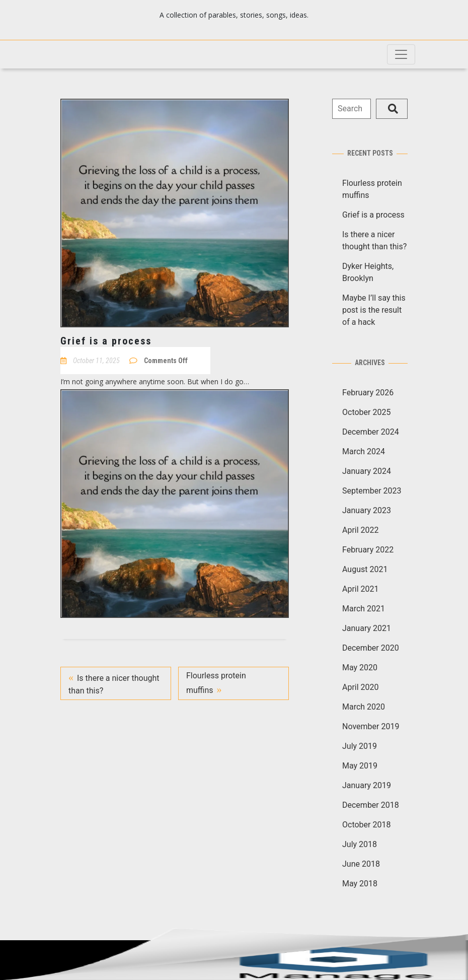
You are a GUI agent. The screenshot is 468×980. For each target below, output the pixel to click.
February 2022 (368, 550)
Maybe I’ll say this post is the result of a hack (374, 310)
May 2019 (360, 766)
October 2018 (366, 825)
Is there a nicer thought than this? (114, 684)
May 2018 (360, 884)
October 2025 (366, 412)
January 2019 (367, 785)
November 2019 (371, 726)
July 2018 (360, 844)
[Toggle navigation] (401, 54)
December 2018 (371, 805)
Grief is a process (373, 215)
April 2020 (361, 687)
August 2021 (365, 569)
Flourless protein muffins (216, 683)
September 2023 (372, 491)
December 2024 (371, 432)
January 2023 (367, 510)
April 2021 (361, 589)
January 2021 (367, 628)
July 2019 (360, 746)
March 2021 (364, 609)
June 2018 (361, 864)
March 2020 (364, 707)
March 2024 (364, 451)
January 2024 (367, 471)
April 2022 (361, 530)
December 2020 (371, 648)
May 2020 (360, 668)
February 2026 (368, 393)
